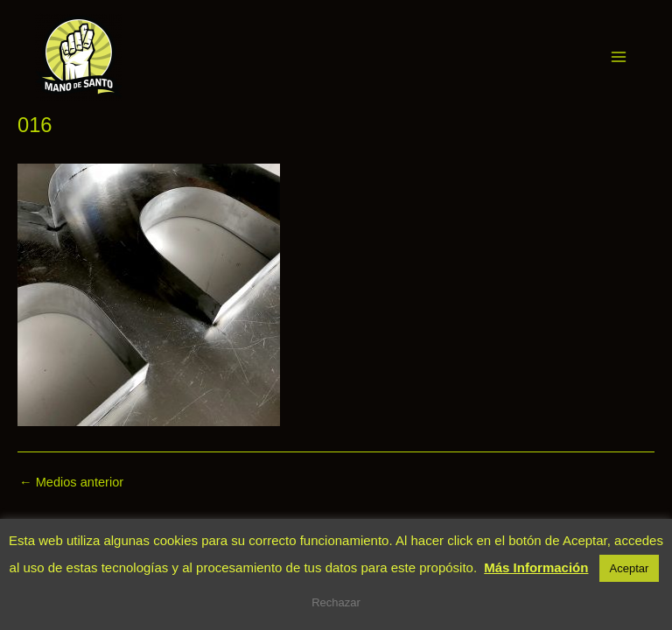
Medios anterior (71, 483)
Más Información (536, 567)
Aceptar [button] (630, 568)
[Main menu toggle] (619, 57)
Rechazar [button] (336, 602)
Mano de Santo (147, 56)
